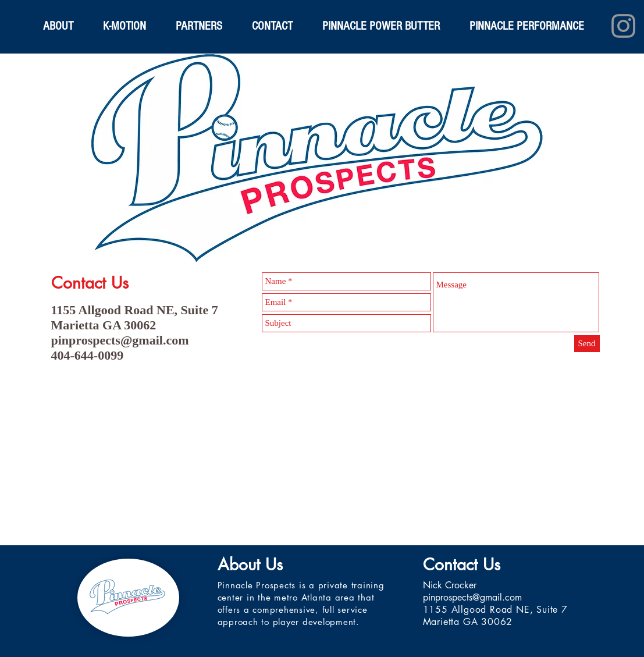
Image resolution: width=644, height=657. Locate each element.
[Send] (587, 344)
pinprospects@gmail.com (120, 340)
